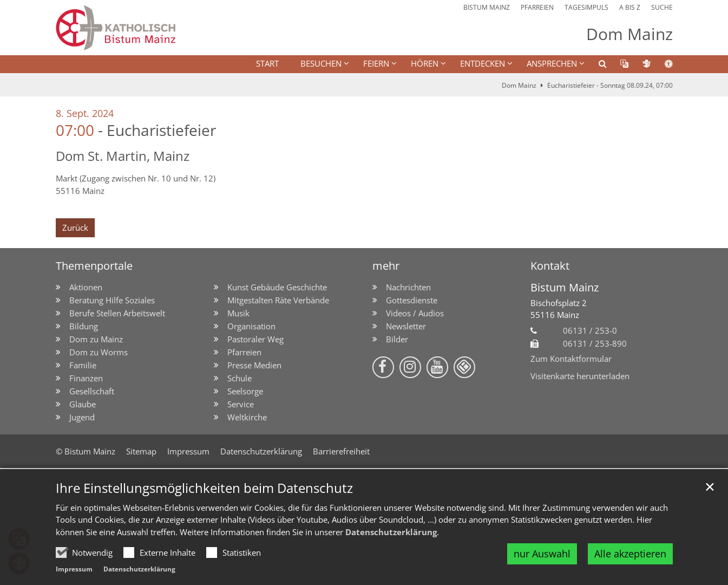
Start (267, 63)
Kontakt (550, 266)
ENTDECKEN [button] (483, 63)
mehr (386, 266)
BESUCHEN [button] (321, 63)
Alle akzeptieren (630, 554)
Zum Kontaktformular (571, 359)
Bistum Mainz (565, 287)
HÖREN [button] (425, 63)
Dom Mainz (519, 85)
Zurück (75, 227)
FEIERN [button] (376, 63)
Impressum (74, 569)
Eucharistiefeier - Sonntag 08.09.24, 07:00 (610, 85)
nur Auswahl (542, 554)
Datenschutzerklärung (391, 532)
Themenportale (94, 266)
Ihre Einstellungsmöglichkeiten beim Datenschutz (204, 488)
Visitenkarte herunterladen (580, 376)
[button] (595, 66)
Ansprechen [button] (552, 63)
